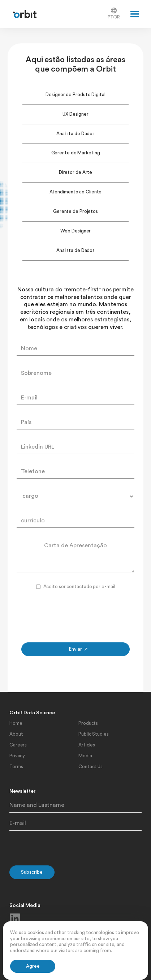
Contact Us (90, 767)
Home (16, 723)
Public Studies (94, 734)
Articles (87, 745)
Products (88, 723)
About (16, 734)
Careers (18, 745)
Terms (16, 767)
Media (85, 756)
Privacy (17, 756)
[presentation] (75, 615)
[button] (135, 14)
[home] (23, 14)
